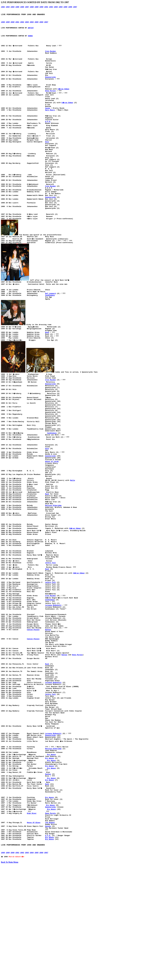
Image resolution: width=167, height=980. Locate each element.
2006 (41, 24)
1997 (75, 7)
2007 (46, 24)
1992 (51, 7)
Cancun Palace (33, 707)
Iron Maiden (50, 57)
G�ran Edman (63, 99)
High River (32, 920)
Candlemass (50, 328)
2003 (27, 24)
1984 (13, 7)
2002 (22, 24)
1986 (22, 7)
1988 (32, 7)
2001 (17, 24)
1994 (61, 7)
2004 (32, 24)
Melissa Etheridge (53, 563)
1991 (46, 7)
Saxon (48, 122)
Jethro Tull (50, 630)
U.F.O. (48, 137)
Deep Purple (50, 102)
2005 (37, 24)
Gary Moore (50, 124)
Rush (47, 367)
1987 (27, 7)
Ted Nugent (50, 931)
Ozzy (47, 159)
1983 (8, 7)
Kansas (48, 707)
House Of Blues (34, 931)
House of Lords (52, 512)
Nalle (73, 534)
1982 (3, 7)
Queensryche (50, 86)
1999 (8, 24)
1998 (3, 24)
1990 (41, 7)
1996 (70, 7)
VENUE (30, 40)
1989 (37, 7)
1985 (17, 7)
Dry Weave (51, 854)
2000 (13, 24)
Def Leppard (50, 326)
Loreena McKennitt (53, 679)
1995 (65, 7)
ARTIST (31, 31)
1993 (56, 7)
